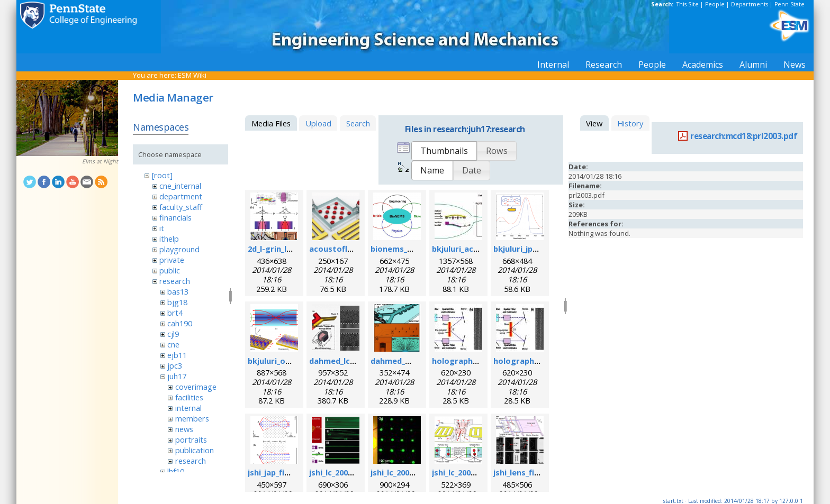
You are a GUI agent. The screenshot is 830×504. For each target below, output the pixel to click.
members (192, 418)
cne (173, 344)
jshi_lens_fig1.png (527, 472)
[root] (162, 175)
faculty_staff (181, 207)
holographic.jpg (463, 361)
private (172, 260)
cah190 (180, 323)
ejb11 (177, 355)
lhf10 (176, 471)
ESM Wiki (192, 75)
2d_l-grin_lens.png (282, 249)
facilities (189, 397)
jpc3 (175, 365)
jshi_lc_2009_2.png (466, 472)
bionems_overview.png (415, 249)
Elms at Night (100, 161)
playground (179, 249)
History (630, 123)
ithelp (169, 239)
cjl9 (173, 334)
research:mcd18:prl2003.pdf (744, 136)
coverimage (196, 387)
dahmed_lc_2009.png (348, 361)
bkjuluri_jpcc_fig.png (533, 249)
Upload (318, 123)
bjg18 (177, 302)
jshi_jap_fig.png (277, 472)
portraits (191, 439)
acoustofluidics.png (348, 249)
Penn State (790, 4)
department (181, 196)
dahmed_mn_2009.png (412, 361)
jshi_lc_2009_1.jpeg (405, 472)
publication (195, 450)
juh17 (177, 376)
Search (358, 123)
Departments (750, 4)
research (175, 281)
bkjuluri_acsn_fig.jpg (471, 249)
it (162, 228)
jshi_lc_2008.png (339, 472)
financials (175, 217)
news (184, 429)
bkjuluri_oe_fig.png (284, 361)
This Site (688, 4)
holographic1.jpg (526, 361)
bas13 (178, 291)
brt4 (175, 313)
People (715, 4)
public (170, 270)
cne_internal (180, 186)
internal (188, 408)
